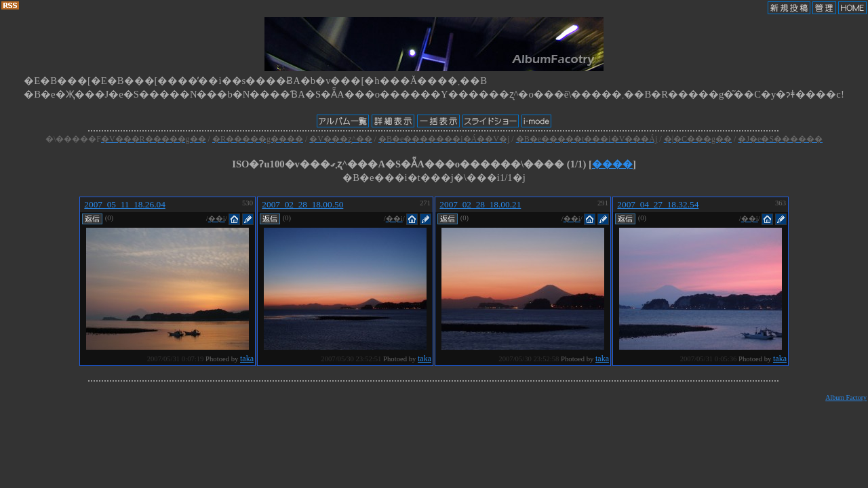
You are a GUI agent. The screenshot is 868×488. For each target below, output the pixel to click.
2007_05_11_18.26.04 (124, 204)
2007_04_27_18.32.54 (658, 204)
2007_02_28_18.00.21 (480, 204)
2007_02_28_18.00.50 (302, 204)
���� (612, 164)
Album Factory (846, 398)
